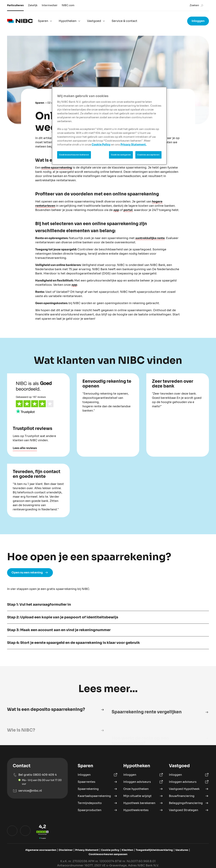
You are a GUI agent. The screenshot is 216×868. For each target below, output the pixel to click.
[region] (109, 126)
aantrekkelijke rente (150, 244)
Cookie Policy (101, 145)
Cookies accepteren (148, 155)
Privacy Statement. (133, 145)
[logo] (20, 21)
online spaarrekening (57, 174)
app (116, 216)
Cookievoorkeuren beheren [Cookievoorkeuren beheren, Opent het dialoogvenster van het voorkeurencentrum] (74, 155)
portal (128, 216)
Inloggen (198, 21)
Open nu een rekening (30, 584)
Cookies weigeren (121, 155)
